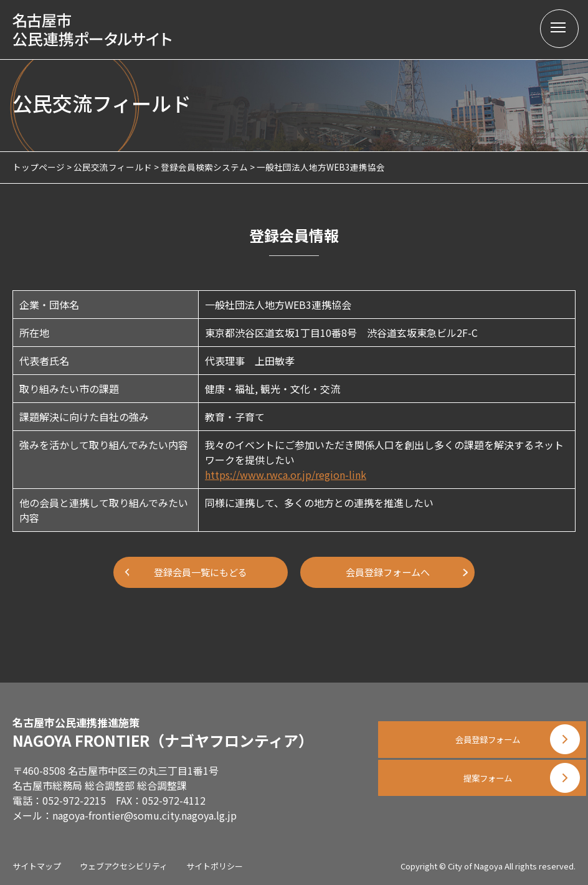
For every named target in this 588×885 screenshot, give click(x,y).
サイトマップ (37, 866)
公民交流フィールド (113, 167)
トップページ (39, 167)
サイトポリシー (215, 866)
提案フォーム (482, 798)
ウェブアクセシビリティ (124, 866)
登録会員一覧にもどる (201, 572)
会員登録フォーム (482, 736)
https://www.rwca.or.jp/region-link (286, 475)
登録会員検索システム (204, 167)
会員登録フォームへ (387, 572)
